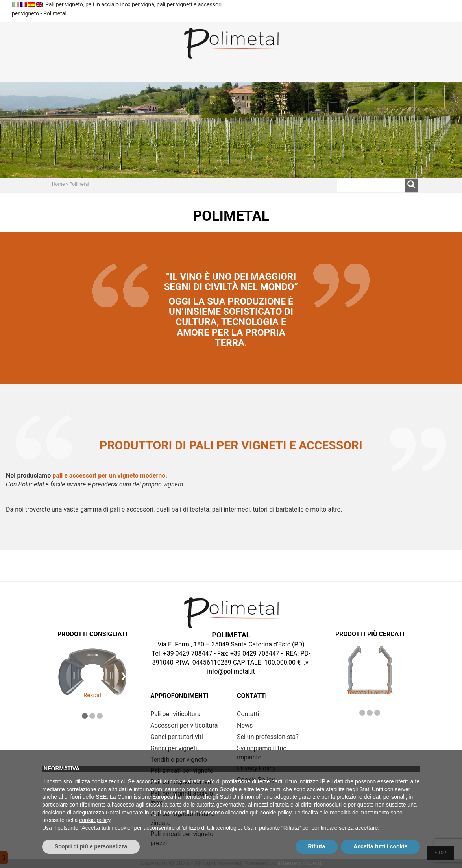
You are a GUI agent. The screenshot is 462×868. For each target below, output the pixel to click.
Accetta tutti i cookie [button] (380, 846)
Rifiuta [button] (317, 846)
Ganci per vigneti (174, 748)
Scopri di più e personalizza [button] (91, 846)
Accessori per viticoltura (184, 725)
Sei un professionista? (268, 737)
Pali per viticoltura (175, 714)
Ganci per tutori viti (177, 737)
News (245, 725)
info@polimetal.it (231, 671)
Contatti (248, 714)
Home (58, 184)
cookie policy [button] (276, 813)
